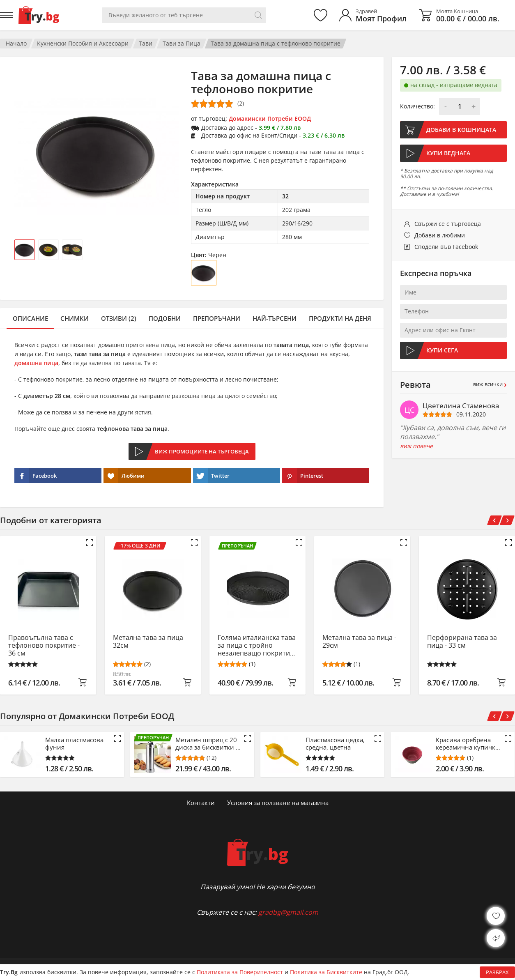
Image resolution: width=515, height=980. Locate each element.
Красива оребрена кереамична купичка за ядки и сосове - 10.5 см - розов (467, 743)
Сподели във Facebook (446, 247)
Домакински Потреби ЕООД (270, 118)
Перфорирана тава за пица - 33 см (462, 642)
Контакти (201, 803)
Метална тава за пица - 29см (359, 642)
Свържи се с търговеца (448, 224)
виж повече (416, 446)
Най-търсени (275, 318)
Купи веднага (448, 153)
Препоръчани (217, 318)
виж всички (490, 384)
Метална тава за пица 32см (148, 642)
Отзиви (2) (119, 318)
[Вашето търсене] (184, 15)
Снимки (75, 318)
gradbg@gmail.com (288, 912)
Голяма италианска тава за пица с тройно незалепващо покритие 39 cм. (257, 645)
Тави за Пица (182, 43)
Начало (16, 43)
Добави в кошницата (461, 130)
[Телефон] (453, 311)
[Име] (453, 292)
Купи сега (442, 350)
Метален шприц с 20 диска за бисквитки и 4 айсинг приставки (208, 743)
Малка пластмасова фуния (74, 743)
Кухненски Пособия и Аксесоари (83, 43)
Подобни (165, 318)
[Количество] (460, 106)
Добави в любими (440, 235)
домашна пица (36, 363)
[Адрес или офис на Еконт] (453, 330)
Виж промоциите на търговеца (202, 451)
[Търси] (258, 15)
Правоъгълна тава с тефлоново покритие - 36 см (44, 645)
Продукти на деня (340, 318)
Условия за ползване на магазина (278, 803)
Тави (146, 43)
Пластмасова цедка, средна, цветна (335, 743)
